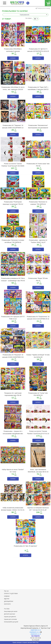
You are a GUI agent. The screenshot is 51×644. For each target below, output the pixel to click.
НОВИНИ (7, 596)
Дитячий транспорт (10, 614)
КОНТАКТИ (7, 604)
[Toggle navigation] (5, 3)
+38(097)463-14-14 (36, 630)
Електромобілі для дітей (11, 622)
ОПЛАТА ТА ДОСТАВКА (11, 594)
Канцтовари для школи (11, 611)
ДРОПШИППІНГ (9, 601)
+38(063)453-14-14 (36, 634)
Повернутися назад (43, 8)
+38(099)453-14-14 (35, 632)
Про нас (6, 591)
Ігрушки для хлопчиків (10, 619)
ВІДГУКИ (7, 599)
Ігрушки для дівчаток (10, 617)
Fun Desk (7, 609)
